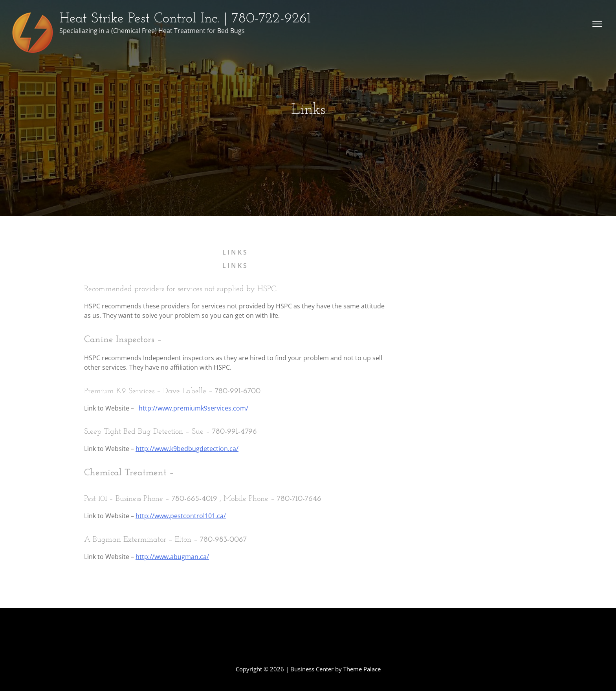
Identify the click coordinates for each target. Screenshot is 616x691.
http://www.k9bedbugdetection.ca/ (187, 449)
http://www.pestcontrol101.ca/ (181, 516)
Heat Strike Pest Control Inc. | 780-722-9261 (185, 19)
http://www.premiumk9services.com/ (193, 408)
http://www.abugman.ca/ (172, 557)
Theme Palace (362, 669)
